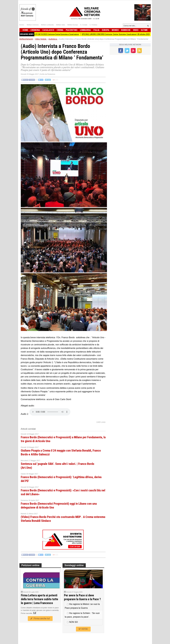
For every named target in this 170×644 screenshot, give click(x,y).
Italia (96, 30)
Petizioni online (30, 565)
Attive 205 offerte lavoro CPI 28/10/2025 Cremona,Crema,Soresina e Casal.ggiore (49, 34)
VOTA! (83, 629)
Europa (106, 30)
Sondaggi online (74, 565)
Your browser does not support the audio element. (50, 412)
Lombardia (85, 30)
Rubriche (126, 30)
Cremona (35, 30)
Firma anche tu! (40, 618)
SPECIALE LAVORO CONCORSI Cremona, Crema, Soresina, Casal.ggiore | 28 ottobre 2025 (117, 34)
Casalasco (48, 30)
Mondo (115, 30)
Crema (60, 30)
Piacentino (72, 30)
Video (136, 30)
